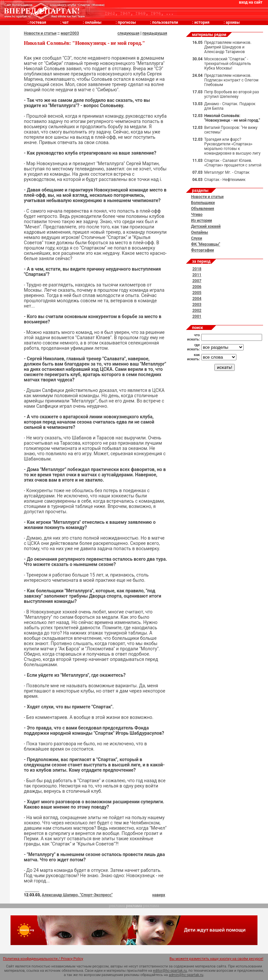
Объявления (202, 209)
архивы (233, 22)
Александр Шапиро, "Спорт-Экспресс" (77, 895)
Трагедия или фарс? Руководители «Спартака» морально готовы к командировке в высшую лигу (232, 146)
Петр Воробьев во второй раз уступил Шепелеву (231, 94)
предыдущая (155, 33)
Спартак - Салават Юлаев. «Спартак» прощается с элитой (233, 163)
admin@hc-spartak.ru (186, 975)
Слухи (197, 238)
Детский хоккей (206, 226)
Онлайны (200, 232)
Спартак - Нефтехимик (225, 180)
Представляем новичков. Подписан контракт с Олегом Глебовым (231, 80)
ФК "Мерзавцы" (206, 244)
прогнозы (127, 22)
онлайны (93, 22)
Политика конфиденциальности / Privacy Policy (43, 959)
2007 (197, 281)
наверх (159, 895)
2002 (197, 311)
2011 (197, 275)
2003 (197, 305)
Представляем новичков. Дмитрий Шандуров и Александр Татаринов (228, 47)
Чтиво (197, 215)
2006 (197, 287)
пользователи (165, 22)
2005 (197, 293)
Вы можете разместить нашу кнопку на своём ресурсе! (216, 959)
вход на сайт (251, 2)
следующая (129, 33)
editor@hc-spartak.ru (170, 971)
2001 (197, 316)
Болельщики (203, 203)
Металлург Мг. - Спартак (227, 172)
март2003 (70, 33)
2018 (197, 269)
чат (65, 22)
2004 (197, 299)
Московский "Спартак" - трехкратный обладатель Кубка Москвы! (228, 64)
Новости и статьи (40, 33)
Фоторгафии (202, 250)
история (202, 22)
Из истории (201, 221)
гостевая (38, 22)
